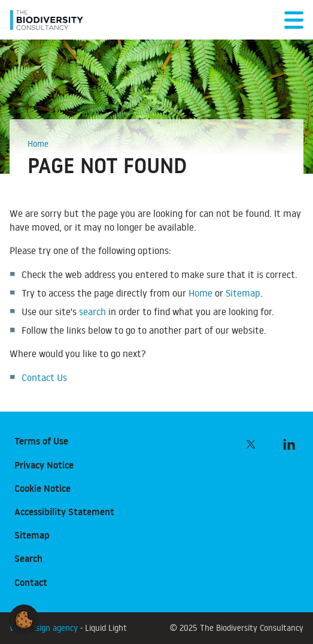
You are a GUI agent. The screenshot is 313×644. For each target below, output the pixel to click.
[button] (24, 618)
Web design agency (45, 628)
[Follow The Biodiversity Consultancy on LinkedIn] (289, 444)
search (92, 312)
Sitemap (243, 293)
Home (200, 293)
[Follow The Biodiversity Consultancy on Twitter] (251, 444)
